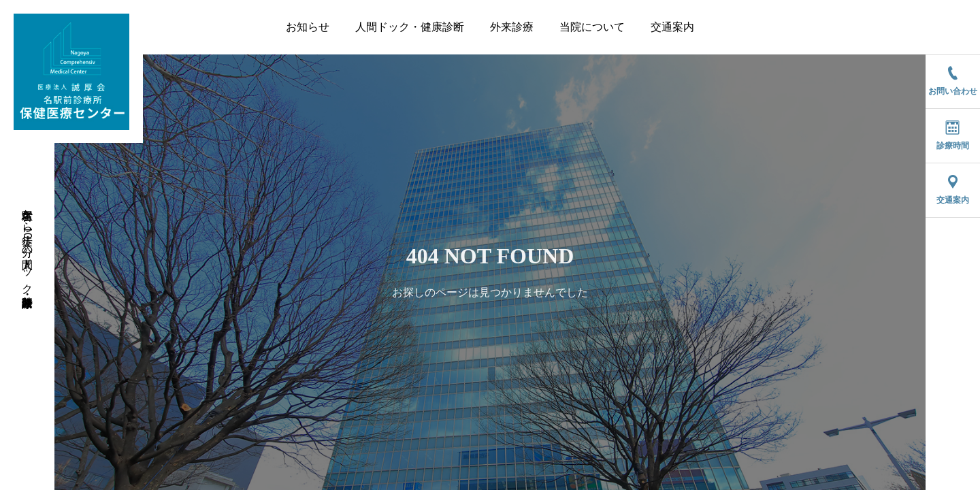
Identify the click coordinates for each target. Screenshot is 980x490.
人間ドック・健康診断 (410, 27)
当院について (592, 27)
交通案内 (672, 27)
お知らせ (308, 27)
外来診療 (512, 27)
